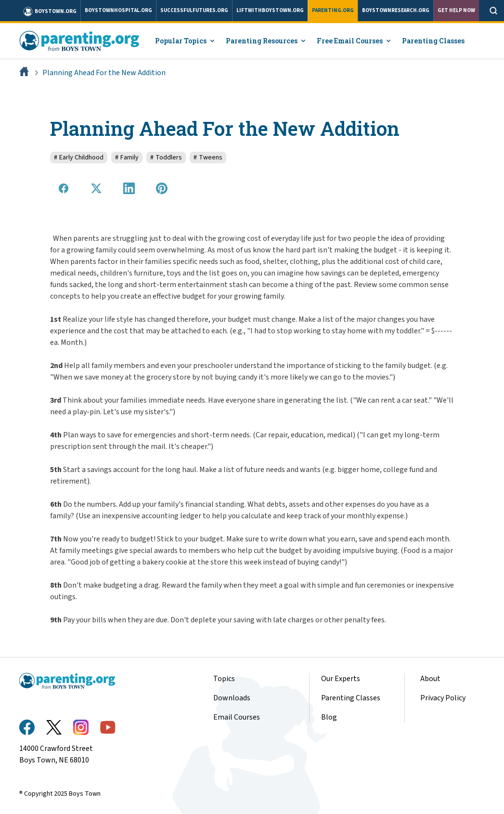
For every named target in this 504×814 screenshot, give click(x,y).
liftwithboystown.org (270, 10)
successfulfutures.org (194, 10)
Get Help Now (456, 10)
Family (127, 158)
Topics (224, 679)
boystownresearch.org (396, 10)
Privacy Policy (443, 698)
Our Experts (341, 679)
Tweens (208, 158)
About (430, 679)
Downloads (232, 698)
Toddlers (166, 158)
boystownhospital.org (118, 10)
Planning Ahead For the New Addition (104, 73)
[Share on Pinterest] (162, 188)
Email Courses (237, 717)
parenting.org (333, 10)
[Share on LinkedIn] (129, 188)
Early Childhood (79, 158)
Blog (329, 717)
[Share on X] (96, 188)
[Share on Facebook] (64, 188)
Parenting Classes (433, 41)
